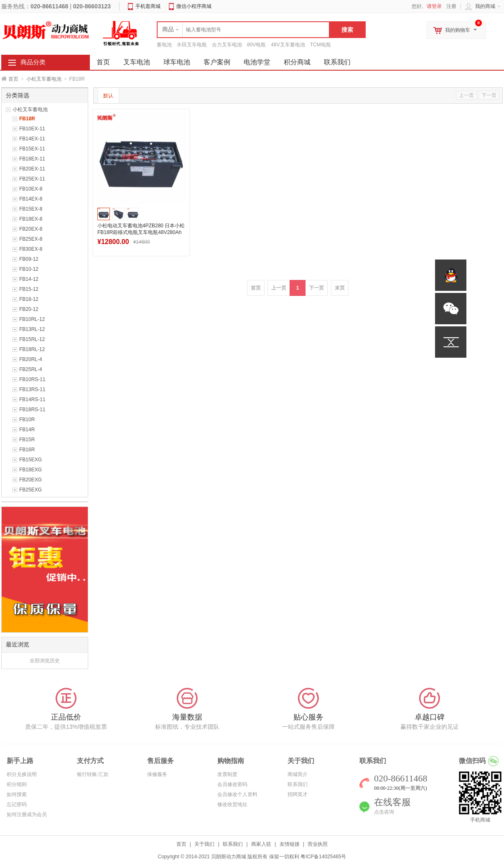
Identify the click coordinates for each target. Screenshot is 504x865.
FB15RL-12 (32, 339)
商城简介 (298, 774)
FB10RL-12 (32, 319)
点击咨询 (384, 812)
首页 (13, 79)
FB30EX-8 (31, 249)
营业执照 (318, 844)
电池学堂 (257, 62)
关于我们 (204, 844)
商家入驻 (261, 844)
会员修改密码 (232, 784)
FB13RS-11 (32, 389)
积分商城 (297, 62)
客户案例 (217, 62)
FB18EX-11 (32, 159)
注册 (451, 6)
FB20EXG (31, 480)
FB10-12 (29, 269)
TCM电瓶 (321, 45)
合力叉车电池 (227, 45)
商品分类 (33, 62)
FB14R (27, 430)
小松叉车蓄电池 (44, 79)
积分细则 (17, 784)
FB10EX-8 (31, 189)
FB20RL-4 (31, 359)
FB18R (27, 119)
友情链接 (290, 844)
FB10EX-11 (32, 129)
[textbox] (243, 30)
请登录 (434, 6)
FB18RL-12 (32, 349)
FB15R (27, 440)
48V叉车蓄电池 (288, 45)
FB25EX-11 (32, 179)
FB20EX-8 (31, 229)
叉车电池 (137, 62)
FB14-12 (29, 279)
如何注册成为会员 (27, 814)
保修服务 (157, 774)
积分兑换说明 (22, 774)
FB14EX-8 (31, 199)
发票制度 (227, 774)
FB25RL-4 (31, 369)
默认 (108, 96)
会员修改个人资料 (237, 794)
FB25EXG (31, 490)
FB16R (27, 450)
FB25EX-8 (31, 239)
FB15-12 (29, 289)
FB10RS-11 (32, 379)
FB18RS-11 (32, 410)
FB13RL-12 (32, 329)
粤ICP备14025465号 (323, 857)
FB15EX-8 (31, 209)
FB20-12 (29, 309)
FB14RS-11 (32, 399)
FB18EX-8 (31, 219)
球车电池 (177, 62)
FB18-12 (29, 299)
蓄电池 (164, 45)
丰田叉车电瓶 (192, 45)
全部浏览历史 (45, 661)
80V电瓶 (256, 45)
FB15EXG (31, 460)
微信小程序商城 (194, 6)
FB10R (27, 420)
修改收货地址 (232, 804)
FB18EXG (31, 470)
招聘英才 (298, 794)
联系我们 (337, 62)
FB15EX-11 (32, 149)
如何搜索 (17, 794)
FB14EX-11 (32, 139)
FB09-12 (29, 259)
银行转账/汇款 (93, 774)
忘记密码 (17, 804)
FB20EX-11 (32, 169)
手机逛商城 (148, 6)
